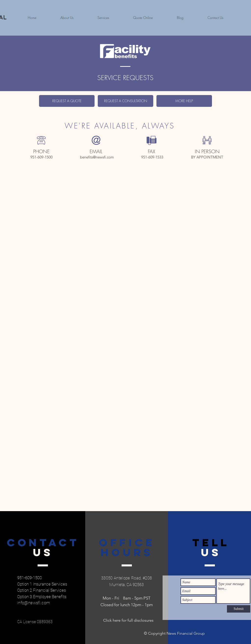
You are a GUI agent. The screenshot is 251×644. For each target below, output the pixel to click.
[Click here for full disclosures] (128, 620)
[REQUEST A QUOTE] (67, 101)
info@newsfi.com (34, 603)
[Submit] (239, 609)
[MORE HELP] (184, 101)
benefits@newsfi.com (97, 157)
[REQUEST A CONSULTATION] (125, 101)
